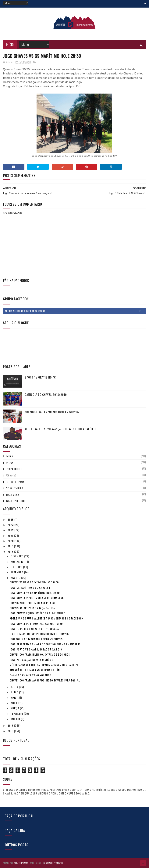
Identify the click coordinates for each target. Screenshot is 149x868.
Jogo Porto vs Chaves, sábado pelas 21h (36, 650)
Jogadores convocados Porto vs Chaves (36, 639)
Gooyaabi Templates (54, 863)
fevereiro (17, 714)
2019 (11, 546)
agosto (16, 578)
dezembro (18, 556)
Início (10, 45)
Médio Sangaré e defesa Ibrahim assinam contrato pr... (45, 665)
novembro (18, 562)
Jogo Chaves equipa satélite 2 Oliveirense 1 (38, 613)
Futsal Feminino (14, 489)
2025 (11, 520)
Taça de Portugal (15, 501)
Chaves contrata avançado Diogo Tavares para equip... (45, 680)
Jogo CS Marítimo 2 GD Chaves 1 (30, 588)
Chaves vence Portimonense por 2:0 (33, 603)
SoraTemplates (21, 863)
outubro (17, 567)
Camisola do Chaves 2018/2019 (46, 395)
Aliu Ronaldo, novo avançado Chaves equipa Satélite (60, 429)
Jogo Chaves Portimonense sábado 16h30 (36, 624)
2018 (11, 552)
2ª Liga (9, 463)
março (15, 708)
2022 (11, 530)
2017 (11, 726)
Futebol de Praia (15, 482)
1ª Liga (9, 457)
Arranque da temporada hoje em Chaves (52, 412)
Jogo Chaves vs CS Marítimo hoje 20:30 (35, 593)
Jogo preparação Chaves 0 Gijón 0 (32, 660)
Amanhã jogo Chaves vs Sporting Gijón (35, 670)
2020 (11, 541)
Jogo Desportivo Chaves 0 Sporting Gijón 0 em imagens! (45, 644)
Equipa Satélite (14, 469)
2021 (11, 536)
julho (15, 687)
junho (15, 692)
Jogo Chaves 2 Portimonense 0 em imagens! (37, 598)
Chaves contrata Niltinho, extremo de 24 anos (40, 655)
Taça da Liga (12, 495)
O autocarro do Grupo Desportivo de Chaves (39, 634)
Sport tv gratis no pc (40, 377)
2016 (11, 731)
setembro (17, 573)
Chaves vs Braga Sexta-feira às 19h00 (34, 583)
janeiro (16, 719)
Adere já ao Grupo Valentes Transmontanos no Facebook (46, 619)
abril (15, 703)
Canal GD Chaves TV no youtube (30, 675)
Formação (11, 476)
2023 (11, 525)
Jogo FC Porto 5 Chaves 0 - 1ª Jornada (34, 629)
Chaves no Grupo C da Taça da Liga (32, 608)
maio (14, 698)
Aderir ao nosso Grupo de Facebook (75, 311)
